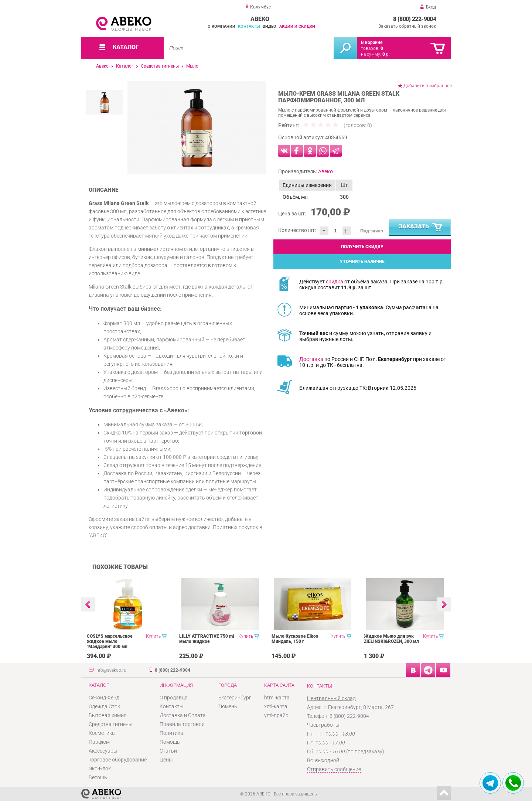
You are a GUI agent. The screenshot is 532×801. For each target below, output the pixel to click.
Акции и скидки (297, 26)
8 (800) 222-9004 (415, 19)
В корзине (372, 42)
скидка (335, 282)
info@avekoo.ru (111, 670)
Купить (153, 636)
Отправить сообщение (334, 769)
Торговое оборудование (118, 760)
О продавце (173, 698)
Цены (166, 760)
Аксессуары (103, 751)
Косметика (102, 733)
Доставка (311, 359)
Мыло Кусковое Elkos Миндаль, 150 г (295, 639)
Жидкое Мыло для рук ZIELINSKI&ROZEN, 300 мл (391, 639)
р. (386, 54)
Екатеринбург (235, 698)
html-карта (277, 698)
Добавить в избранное (428, 86)
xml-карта (276, 706)
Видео (270, 26)
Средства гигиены (160, 66)
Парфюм (99, 742)
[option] (197, 127)
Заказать (421, 228)
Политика (171, 733)
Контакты (249, 26)
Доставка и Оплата (183, 715)
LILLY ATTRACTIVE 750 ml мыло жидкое (207, 639)
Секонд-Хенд (104, 698)
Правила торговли (182, 724)
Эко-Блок (100, 768)
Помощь (170, 742)
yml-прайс (276, 715)
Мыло (192, 66)
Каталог (125, 66)
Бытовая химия (108, 715)
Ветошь (98, 777)
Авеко (102, 66)
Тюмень (228, 706)
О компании (221, 26)
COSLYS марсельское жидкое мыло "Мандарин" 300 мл (110, 641)
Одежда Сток (104, 706)
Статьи (168, 751)
